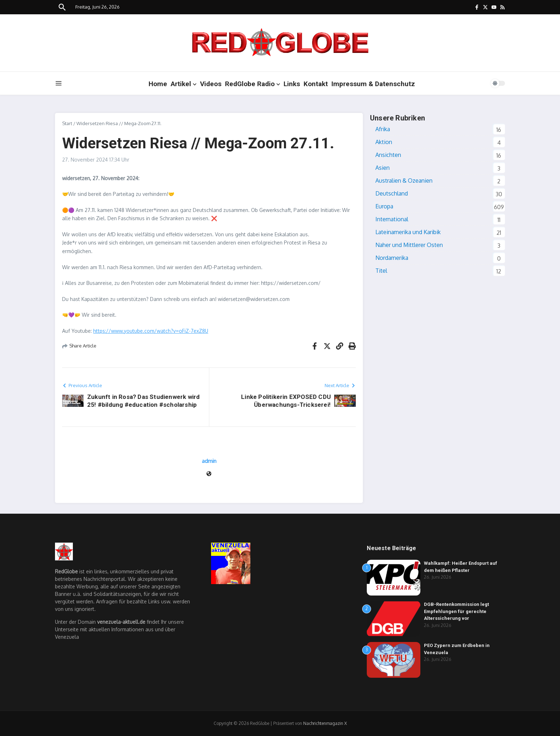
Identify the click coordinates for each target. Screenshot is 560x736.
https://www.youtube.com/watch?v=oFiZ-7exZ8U (151, 331)
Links (292, 84)
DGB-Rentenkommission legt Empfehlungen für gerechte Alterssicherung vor (456, 611)
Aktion (384, 142)
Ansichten (388, 155)
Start (67, 123)
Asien (382, 168)
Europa (384, 206)
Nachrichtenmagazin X (325, 723)
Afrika (383, 129)
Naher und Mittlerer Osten (409, 245)
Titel (381, 271)
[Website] (209, 474)
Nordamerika (392, 258)
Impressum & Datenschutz (373, 84)
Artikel (184, 84)
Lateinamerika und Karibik (408, 232)
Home (158, 84)
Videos (211, 84)
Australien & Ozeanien (404, 181)
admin (209, 461)
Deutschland (392, 193)
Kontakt (316, 84)
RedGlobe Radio (252, 84)
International (392, 219)
